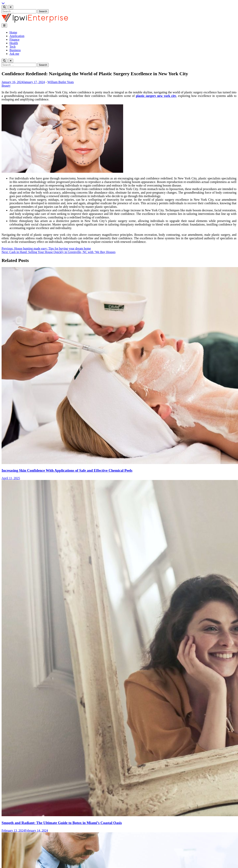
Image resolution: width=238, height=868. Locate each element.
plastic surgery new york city (156, 96)
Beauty (6, 86)
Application (17, 36)
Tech (13, 47)
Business (15, 50)
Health (14, 43)
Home (13, 32)
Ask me (14, 54)
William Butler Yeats (61, 82)
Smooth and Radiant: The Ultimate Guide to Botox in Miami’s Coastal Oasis (62, 823)
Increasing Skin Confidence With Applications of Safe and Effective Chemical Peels (67, 470)
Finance (14, 39)
